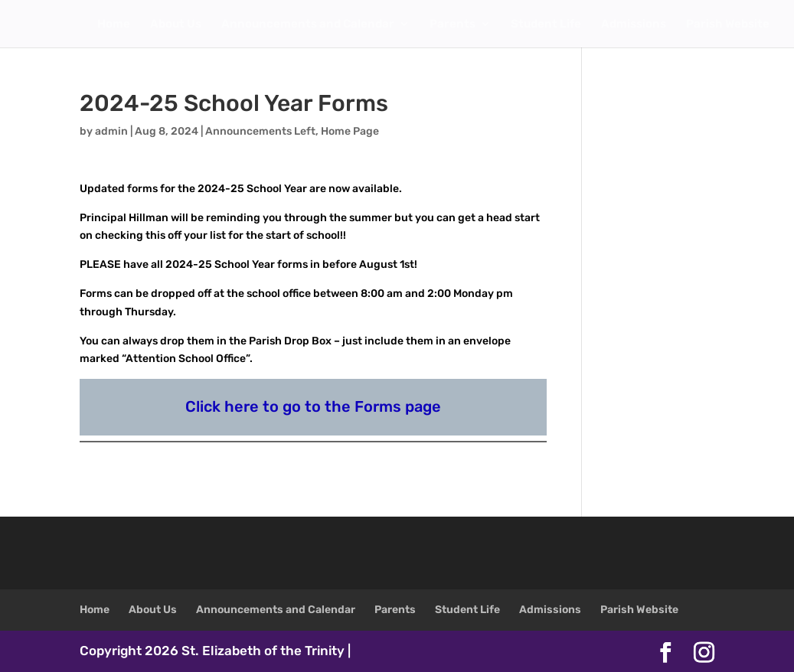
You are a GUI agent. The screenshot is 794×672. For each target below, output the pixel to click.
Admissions (634, 24)
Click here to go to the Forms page (313, 406)
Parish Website (728, 24)
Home (114, 24)
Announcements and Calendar (308, 24)
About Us (176, 24)
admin (111, 131)
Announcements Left (260, 131)
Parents (453, 24)
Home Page (350, 131)
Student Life (546, 24)
